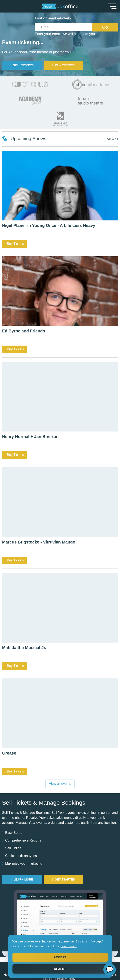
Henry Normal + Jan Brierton (30, 437)
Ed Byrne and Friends (24, 331)
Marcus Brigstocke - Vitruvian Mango (39, 542)
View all (113, 139)
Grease (9, 753)
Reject (60, 969)
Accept (60, 957)
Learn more (69, 946)
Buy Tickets (14, 244)
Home (8, 975)
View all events (60, 784)
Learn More (22, 879)
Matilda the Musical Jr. (24, 648)
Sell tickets (22, 65)
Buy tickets (63, 65)
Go (105, 27)
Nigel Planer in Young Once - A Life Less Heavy (49, 225)
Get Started (63, 879)
